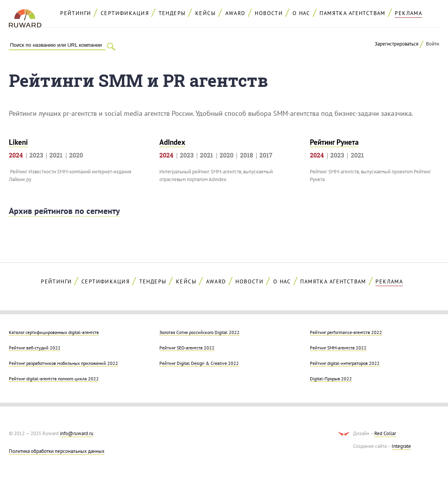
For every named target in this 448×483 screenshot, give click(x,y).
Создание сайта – (382, 446)
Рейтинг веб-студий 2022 (35, 347)
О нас (301, 13)
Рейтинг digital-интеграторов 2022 (345, 363)
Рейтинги (76, 13)
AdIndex (172, 142)
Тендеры (172, 13)
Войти (433, 44)
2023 (36, 155)
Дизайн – (374, 434)
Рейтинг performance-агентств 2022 (346, 332)
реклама (408, 13)
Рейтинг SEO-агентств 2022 (187, 347)
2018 (247, 155)
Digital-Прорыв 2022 (331, 378)
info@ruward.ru (77, 433)
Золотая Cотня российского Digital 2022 (199, 332)
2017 (266, 155)
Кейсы (205, 13)
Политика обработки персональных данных (57, 451)
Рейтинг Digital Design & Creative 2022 (199, 363)
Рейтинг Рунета (334, 142)
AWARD (235, 13)
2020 (76, 155)
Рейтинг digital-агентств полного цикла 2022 (54, 378)
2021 (56, 155)
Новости (269, 13)
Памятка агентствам (352, 13)
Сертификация (125, 13)
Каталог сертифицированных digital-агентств (54, 332)
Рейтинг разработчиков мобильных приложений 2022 (63, 363)
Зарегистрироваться (396, 44)
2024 (16, 155)
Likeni (18, 142)
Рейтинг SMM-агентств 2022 (338, 347)
